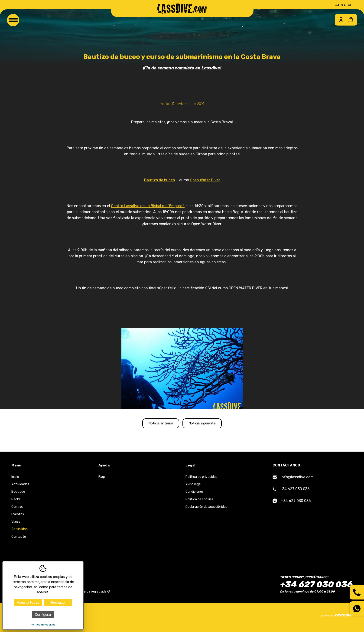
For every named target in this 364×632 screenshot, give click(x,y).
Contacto (19, 540)
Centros (17, 510)
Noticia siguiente (209, 425)
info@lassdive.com (293, 480)
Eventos (18, 517)
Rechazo (58, 603)
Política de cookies (199, 502)
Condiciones (195, 495)
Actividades (20, 487)
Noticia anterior (154, 425)
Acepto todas (28, 603)
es (343, 5)
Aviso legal (193, 487)
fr (356, 5)
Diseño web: (336, 619)
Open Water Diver (205, 180)
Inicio (15, 480)
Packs (16, 502)
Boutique (18, 495)
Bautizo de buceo (159, 180)
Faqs (102, 480)
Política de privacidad (201, 480)
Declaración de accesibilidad (206, 510)
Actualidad (19, 532)
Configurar (43, 615)
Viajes (16, 525)
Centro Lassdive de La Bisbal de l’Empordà (148, 206)
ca (337, 5)
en (350, 5)
